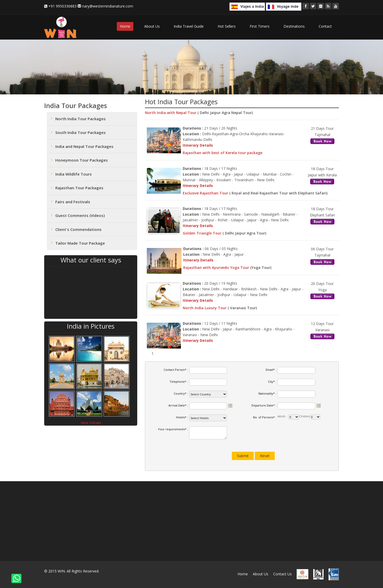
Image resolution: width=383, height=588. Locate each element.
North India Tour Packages (81, 119)
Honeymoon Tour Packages (82, 160)
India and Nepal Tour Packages (84, 146)
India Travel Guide (189, 26)
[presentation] (187, 455)
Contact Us (282, 574)
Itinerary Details (198, 145)
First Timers (260, 26)
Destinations (294, 26)
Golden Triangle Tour (203, 233)
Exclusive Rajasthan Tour (206, 193)
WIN (61, 571)
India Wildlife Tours (74, 174)
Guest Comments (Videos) (80, 215)
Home (125, 26)
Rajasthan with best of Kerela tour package (223, 153)
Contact (325, 26)
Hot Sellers (227, 26)
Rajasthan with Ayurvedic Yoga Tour (217, 267)
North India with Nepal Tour (171, 113)
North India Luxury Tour (205, 308)
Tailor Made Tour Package (80, 243)
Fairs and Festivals (73, 202)
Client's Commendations (78, 229)
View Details (91, 423)
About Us (152, 26)
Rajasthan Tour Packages (79, 188)
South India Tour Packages (81, 132)
